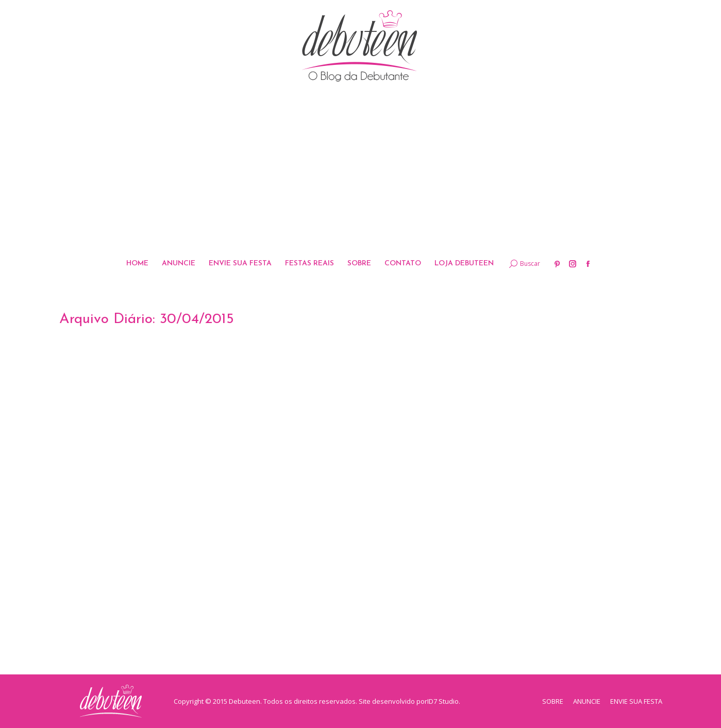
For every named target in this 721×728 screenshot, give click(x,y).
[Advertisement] (361, 170)
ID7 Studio (443, 701)
